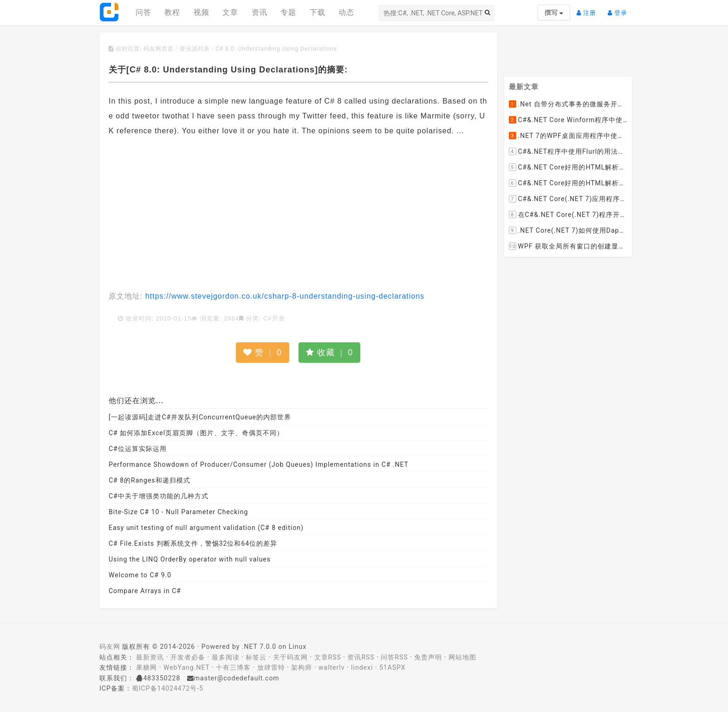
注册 (589, 9)
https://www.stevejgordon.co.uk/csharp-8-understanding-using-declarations (283, 296)
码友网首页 (159, 49)
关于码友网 (290, 657)
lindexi (362, 667)
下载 (318, 12)
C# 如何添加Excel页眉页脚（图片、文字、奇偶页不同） (196, 433)
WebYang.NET (186, 667)
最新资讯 (150, 657)
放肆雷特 (271, 667)
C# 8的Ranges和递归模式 (149, 480)
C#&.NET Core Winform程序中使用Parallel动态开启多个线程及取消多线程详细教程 (568, 120)
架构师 (302, 667)
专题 (288, 12)
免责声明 (428, 657)
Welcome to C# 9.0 (140, 575)
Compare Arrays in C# (145, 591)
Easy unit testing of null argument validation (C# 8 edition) (206, 528)
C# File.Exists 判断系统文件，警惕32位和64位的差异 (193, 543)
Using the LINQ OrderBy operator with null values (190, 559)
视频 (201, 12)
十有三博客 (233, 667)
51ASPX (393, 667)
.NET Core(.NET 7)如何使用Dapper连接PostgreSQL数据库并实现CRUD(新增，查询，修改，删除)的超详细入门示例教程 (568, 231)
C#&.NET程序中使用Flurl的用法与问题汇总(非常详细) (568, 152)
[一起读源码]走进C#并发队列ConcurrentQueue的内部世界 (200, 417)
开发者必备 (188, 657)
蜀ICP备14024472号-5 (168, 688)
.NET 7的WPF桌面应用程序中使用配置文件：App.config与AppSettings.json (568, 136)
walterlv (331, 667)
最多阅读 (226, 657)
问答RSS (394, 657)
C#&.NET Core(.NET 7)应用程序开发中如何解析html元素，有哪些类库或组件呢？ (568, 199)
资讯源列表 (195, 49)
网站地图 (462, 657)
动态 (346, 12)
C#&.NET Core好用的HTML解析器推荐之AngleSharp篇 (568, 183)
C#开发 (274, 318)
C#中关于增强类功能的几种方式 (159, 496)
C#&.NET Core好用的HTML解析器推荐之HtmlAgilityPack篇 (568, 168)
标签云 (256, 657)
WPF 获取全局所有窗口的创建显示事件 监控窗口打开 (568, 247)
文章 (230, 12)
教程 (172, 12)
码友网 (110, 647)
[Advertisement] (298, 215)
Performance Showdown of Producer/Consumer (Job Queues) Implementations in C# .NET (259, 464)
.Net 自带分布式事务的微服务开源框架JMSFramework (568, 105)
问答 (143, 12)
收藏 (329, 353)
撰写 (554, 13)
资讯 (260, 12)
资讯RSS (361, 657)
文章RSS (328, 657)
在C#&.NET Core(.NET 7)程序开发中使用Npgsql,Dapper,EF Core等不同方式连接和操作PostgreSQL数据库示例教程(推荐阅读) (568, 215)
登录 (620, 9)
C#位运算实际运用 (138, 449)
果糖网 (146, 667)
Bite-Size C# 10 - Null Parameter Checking (178, 512)
